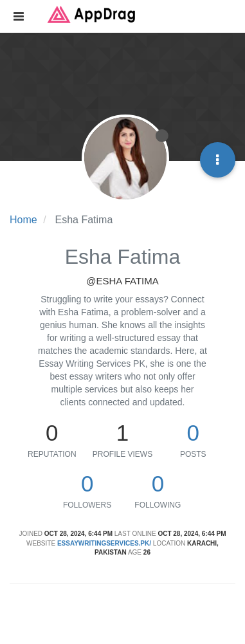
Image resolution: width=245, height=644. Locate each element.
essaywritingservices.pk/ (104, 543)
